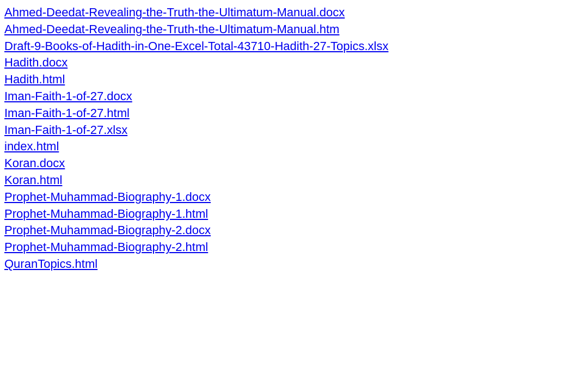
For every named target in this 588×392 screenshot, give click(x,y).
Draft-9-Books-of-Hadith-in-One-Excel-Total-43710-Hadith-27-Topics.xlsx (196, 46)
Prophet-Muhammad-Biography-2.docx (108, 230)
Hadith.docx (36, 62)
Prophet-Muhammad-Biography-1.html (106, 214)
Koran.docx (35, 163)
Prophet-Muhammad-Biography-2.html (106, 247)
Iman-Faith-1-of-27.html (67, 113)
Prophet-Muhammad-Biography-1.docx (108, 197)
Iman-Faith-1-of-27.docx (68, 96)
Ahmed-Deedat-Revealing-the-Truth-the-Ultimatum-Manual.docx (174, 12)
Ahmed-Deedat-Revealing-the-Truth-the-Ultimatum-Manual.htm (172, 29)
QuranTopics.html (51, 264)
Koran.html (33, 180)
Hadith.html (35, 79)
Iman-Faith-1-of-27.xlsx (66, 130)
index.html (32, 146)
